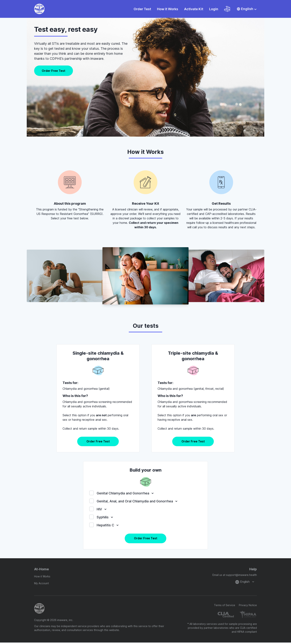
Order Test (142, 9)
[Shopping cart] (227, 9)
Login (214, 9)
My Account (41, 585)
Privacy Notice (248, 607)
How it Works (168, 9)
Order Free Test (54, 71)
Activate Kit (194, 9)
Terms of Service (225, 607)
